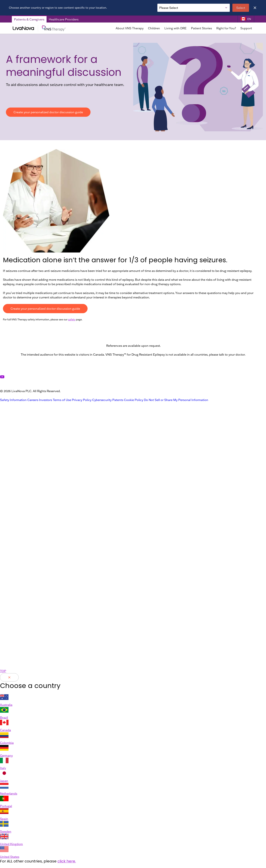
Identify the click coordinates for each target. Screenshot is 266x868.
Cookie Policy (134, 400)
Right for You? (226, 28)
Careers (33, 400)
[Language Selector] (246, 19)
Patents (118, 400)
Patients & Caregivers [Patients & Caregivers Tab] (29, 20)
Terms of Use (62, 400)
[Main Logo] (49, 28)
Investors (46, 400)
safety (72, 319)
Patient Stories (201, 28)
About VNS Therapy (130, 28)
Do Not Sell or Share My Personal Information (176, 400)
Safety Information (13, 400)
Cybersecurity (102, 400)
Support (246, 28)
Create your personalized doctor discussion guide (48, 112)
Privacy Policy (82, 400)
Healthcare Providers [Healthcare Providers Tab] (64, 20)
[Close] (255, 8)
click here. (67, 861)
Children (154, 28)
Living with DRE (175, 28)
